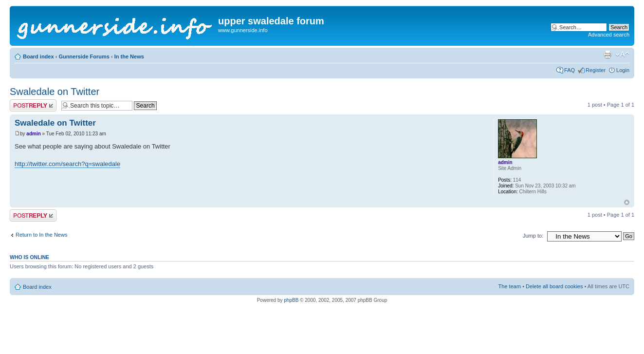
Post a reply (33, 105)
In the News (129, 56)
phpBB (291, 300)
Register (596, 70)
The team (510, 286)
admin (33, 134)
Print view (607, 55)
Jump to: (533, 236)
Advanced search (609, 35)
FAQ (570, 70)
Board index (38, 56)
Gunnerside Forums (84, 56)
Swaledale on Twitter (55, 92)
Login (623, 70)
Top (627, 202)
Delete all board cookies (554, 286)
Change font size (622, 55)
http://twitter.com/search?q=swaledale (67, 164)
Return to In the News (41, 235)
